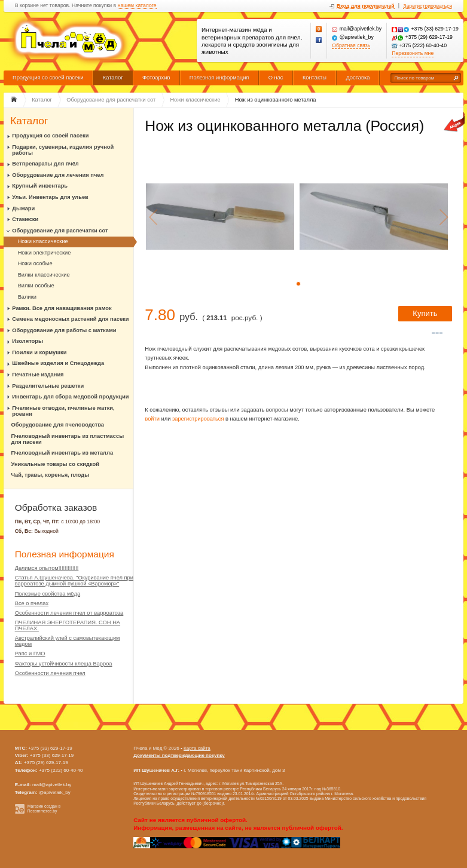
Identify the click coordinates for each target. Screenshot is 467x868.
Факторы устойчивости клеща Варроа (64, 664)
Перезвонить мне (413, 53)
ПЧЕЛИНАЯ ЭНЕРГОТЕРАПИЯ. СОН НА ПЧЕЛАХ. (68, 625)
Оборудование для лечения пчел (58, 175)
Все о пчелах (32, 603)
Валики (27, 297)
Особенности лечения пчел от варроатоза (69, 613)
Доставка (358, 78)
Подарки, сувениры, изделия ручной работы (63, 150)
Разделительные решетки (48, 386)
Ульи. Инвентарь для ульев (50, 197)
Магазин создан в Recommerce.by (44, 809)
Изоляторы (28, 341)
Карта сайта (197, 748)
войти (152, 419)
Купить (425, 313)
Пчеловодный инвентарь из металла (62, 453)
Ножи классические (43, 241)
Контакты (315, 78)
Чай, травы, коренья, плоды (51, 475)
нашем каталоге (137, 6)
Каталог (113, 78)
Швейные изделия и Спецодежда (58, 363)
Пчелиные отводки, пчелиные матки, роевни (63, 411)
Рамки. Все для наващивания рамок (62, 308)
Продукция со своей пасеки (48, 78)
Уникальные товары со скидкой (55, 464)
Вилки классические (44, 275)
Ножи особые (35, 263)
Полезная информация (219, 78)
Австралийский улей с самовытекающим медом (68, 641)
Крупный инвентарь (40, 186)
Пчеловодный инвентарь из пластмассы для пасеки (68, 439)
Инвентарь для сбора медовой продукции (70, 397)
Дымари (23, 208)
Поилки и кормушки (39, 352)
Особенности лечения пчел (50, 673)
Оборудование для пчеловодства (58, 425)
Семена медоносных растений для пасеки (70, 319)
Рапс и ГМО (30, 654)
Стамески (25, 219)
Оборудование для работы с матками (64, 330)
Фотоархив (156, 78)
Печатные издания (38, 375)
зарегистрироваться (198, 419)
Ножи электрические (45, 253)
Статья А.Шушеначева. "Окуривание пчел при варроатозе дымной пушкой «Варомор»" (74, 581)
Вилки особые (36, 286)
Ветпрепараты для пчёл (45, 164)
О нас (276, 78)
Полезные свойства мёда (48, 594)
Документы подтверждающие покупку (179, 755)
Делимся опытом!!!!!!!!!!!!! (47, 568)
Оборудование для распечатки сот (60, 231)
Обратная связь (351, 46)
